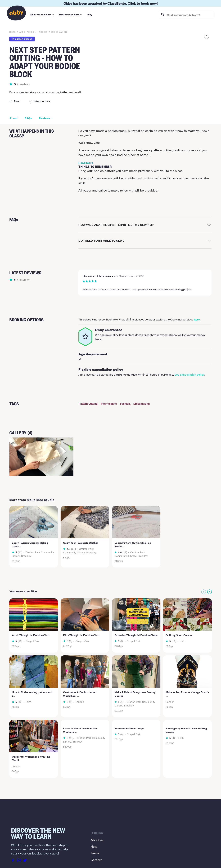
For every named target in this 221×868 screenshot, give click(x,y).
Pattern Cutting (88, 404)
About (14, 118)
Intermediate (109, 404)
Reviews (44, 118)
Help (94, 846)
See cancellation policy (189, 374)
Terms (95, 853)
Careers (96, 859)
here (197, 319)
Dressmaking (142, 404)
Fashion (125, 404)
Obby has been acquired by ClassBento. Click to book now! (111, 3)
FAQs (28, 118)
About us (97, 840)
